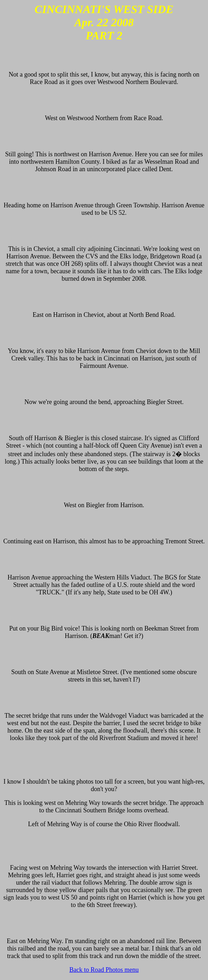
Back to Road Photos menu (104, 970)
